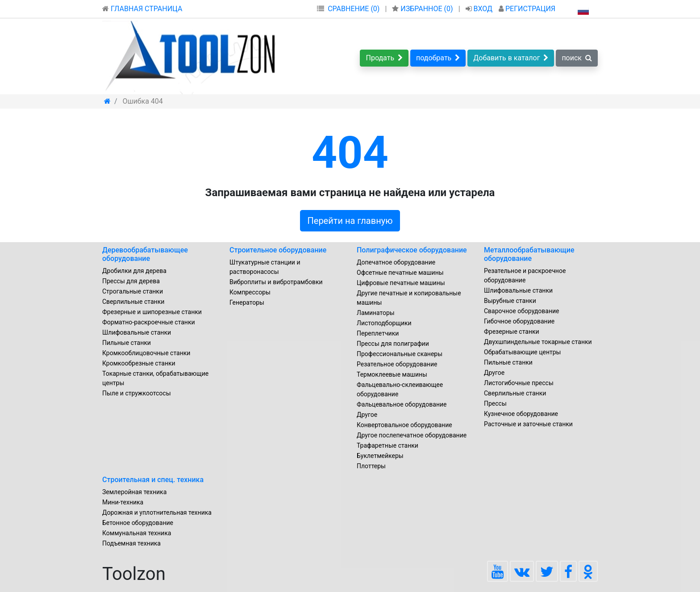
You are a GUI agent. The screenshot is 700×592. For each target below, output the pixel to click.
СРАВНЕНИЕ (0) (354, 9)
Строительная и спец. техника (153, 480)
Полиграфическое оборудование (412, 250)
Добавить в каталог (511, 58)
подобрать (438, 58)
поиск (577, 58)
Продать (384, 58)
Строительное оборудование (278, 250)
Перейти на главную (350, 221)
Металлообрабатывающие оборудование (529, 254)
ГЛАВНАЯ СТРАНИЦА (142, 9)
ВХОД (480, 9)
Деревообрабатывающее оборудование (145, 254)
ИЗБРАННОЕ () (423, 9)
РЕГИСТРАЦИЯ (527, 9)
